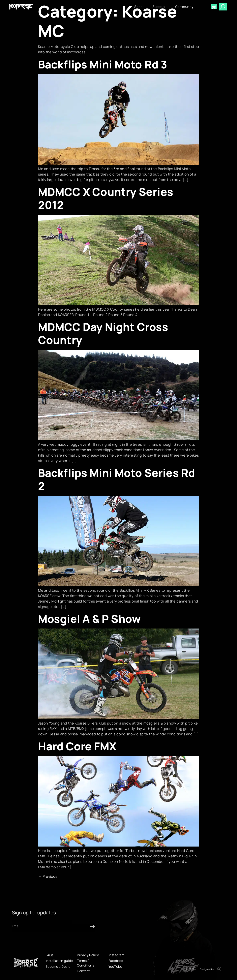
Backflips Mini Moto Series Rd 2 (117, 479)
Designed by (207, 969)
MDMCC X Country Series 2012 (106, 198)
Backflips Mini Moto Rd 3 (103, 64)
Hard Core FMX (77, 746)
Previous (48, 876)
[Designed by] (219, 969)
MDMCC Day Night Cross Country (103, 333)
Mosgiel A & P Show (90, 619)
